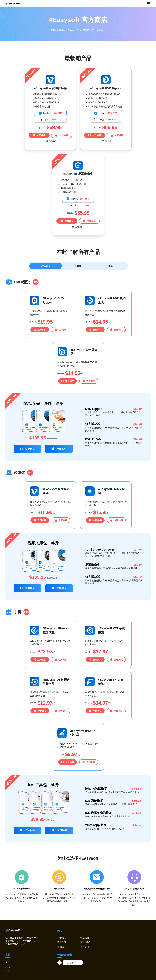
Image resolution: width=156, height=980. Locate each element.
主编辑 (61, 948)
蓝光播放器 (93, 425)
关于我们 (62, 939)
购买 (8, 968)
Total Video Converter (100, 551)
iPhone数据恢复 (96, 790)
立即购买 (39, 135)
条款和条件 (86, 943)
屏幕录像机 (93, 566)
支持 (8, 963)
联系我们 (85, 939)
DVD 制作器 (93, 440)
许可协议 (85, 948)
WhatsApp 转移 (96, 826)
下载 (8, 972)
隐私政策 (62, 943)
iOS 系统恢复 (94, 802)
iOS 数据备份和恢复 (98, 814)
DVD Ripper (93, 410)
